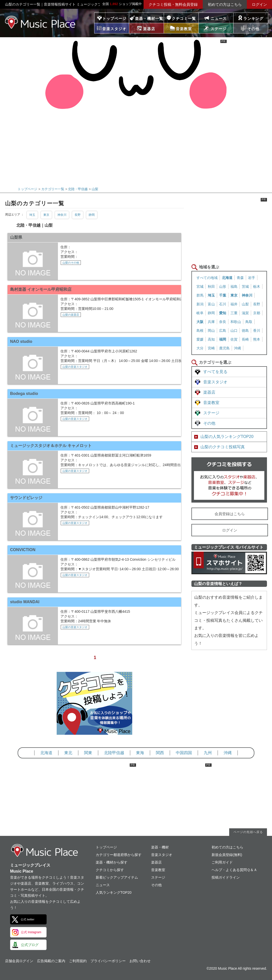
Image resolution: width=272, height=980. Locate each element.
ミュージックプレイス (40, 22)
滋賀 (245, 313)
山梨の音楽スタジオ (75, 367)
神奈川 (62, 215)
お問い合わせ (140, 961)
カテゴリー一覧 (53, 189)
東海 (140, 753)
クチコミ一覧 (184, 18)
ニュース (219, 18)
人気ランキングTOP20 (114, 892)
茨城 (245, 287)
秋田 (211, 287)
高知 (211, 339)
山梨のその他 (71, 263)
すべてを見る (215, 372)
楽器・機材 (160, 847)
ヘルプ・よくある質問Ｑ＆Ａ (234, 870)
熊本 (257, 339)
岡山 (211, 331)
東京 (46, 215)
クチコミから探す (110, 870)
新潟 (200, 304)
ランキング (253, 18)
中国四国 (184, 753)
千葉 (223, 295)
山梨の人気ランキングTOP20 (227, 437)
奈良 (223, 322)
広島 (223, 331)
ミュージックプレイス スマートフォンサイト (229, 563)
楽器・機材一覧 (149, 18)
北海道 (227, 278)
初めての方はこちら (225, 4)
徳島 (245, 331)
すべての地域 (207, 278)
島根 (200, 331)
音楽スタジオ (215, 382)
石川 (223, 304)
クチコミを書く (229, 480)
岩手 (252, 278)
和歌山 (236, 322)
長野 (78, 215)
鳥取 (249, 322)
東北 (68, 753)
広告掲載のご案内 (51, 961)
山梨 (95, 189)
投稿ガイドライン (226, 877)
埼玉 (32, 215)
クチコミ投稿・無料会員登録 (173, 4)
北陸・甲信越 (78, 189)
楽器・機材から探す (112, 862)
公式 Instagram (31, 932)
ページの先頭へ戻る (248, 832)
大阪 (200, 322)
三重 (234, 313)
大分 (200, 348)
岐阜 (200, 313)
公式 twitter (27, 919)
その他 (209, 423)
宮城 (200, 287)
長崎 (245, 339)
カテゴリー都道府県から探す (119, 855)
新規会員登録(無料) (227, 855)
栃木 (257, 287)
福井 (234, 304)
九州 (208, 753)
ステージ (211, 413)
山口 (234, 331)
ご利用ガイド (222, 862)
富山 (211, 304)
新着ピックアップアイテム (117, 877)
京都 (257, 313)
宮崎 (211, 348)
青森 (240, 278)
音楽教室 (211, 403)
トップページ (114, 18)
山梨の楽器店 (71, 315)
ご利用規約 (78, 961)
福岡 (223, 339)
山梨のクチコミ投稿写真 (223, 447)
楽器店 (209, 392)
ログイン (259, 4)
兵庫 (211, 322)
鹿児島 (224, 348)
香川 (257, 331)
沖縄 (237, 348)
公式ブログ (30, 945)
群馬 (200, 295)
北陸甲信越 (114, 753)
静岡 (92, 215)
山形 (223, 287)
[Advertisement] (134, 144)
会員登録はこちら (230, 514)
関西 (160, 753)
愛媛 (200, 339)
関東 (88, 753)
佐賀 (234, 339)
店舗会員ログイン (19, 961)
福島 (234, 287)
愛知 (223, 313)
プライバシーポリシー (108, 961)
